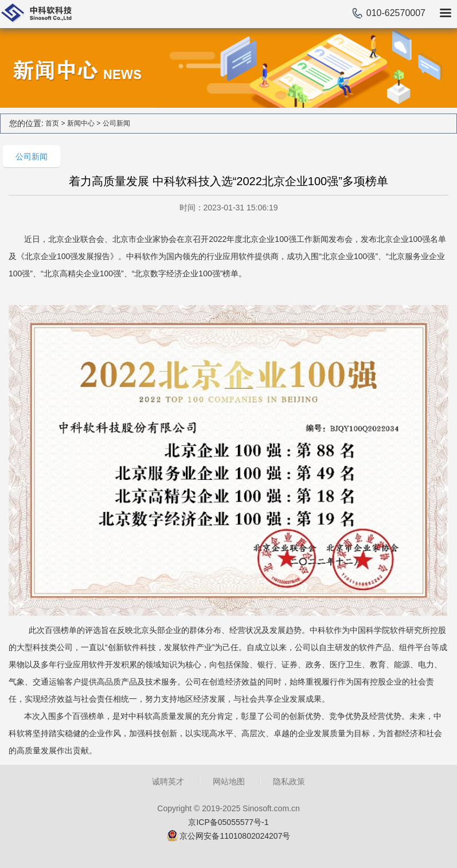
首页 (52, 123)
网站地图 (229, 781)
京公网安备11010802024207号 (235, 836)
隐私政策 (289, 781)
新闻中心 (81, 123)
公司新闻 (116, 123)
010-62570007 (396, 13)
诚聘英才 (168, 781)
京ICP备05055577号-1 (228, 822)
